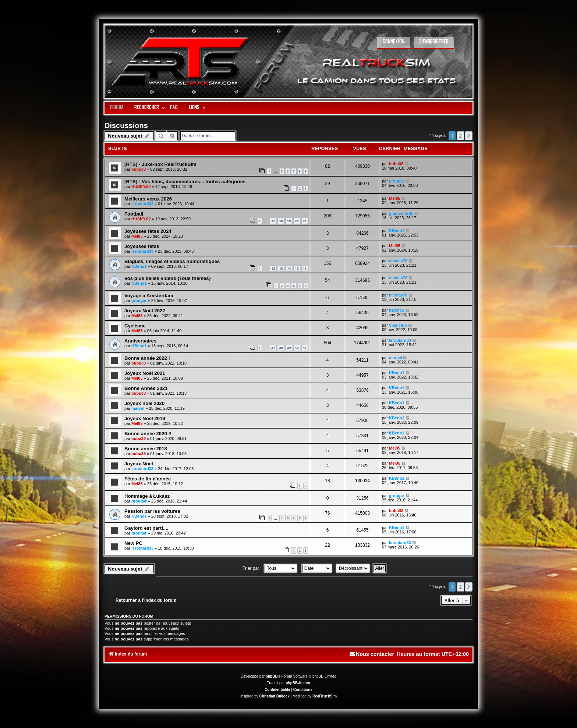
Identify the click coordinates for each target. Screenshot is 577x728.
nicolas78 (398, 261)
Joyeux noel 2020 (144, 403)
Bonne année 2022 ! (147, 358)
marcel (395, 358)
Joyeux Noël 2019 (145, 418)
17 (273, 221)
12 (273, 268)
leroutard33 (142, 204)
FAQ (174, 108)
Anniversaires (140, 341)
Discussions (126, 125)
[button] (469, 136)
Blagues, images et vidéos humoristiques (172, 261)
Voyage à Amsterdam (149, 296)
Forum (117, 108)
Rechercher (147, 108)
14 (289, 268)
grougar (397, 181)
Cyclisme (135, 326)
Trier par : (269, 568)
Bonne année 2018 (146, 449)
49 (289, 348)
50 (297, 348)
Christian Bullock (275, 696)
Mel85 (395, 198)
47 (273, 348)
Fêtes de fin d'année (148, 479)
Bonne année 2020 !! (148, 434)
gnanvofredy (401, 213)
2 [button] (461, 136)
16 (305, 268)
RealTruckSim (325, 696)
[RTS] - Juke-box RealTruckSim (160, 164)
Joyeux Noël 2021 (145, 373)
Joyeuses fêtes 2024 (148, 231)
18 (281, 221)
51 (305, 348)
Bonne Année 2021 (146, 388)
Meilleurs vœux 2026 (148, 199)
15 (297, 268)
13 (281, 268)
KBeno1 (397, 231)
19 (289, 221)
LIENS (194, 108)
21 (305, 221)
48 (281, 348)
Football (134, 214)
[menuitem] (394, 43)
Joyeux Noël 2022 (145, 311)
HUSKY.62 (141, 187)
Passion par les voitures (152, 511)
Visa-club (398, 325)
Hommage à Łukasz (147, 496)
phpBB (272, 676)
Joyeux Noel (139, 464)
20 (297, 221)
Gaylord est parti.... (146, 528)
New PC (133, 543)
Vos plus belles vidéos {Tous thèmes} (168, 278)
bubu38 (139, 169)
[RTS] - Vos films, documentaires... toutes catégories (185, 182)
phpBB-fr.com (298, 683)
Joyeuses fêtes (142, 246)
